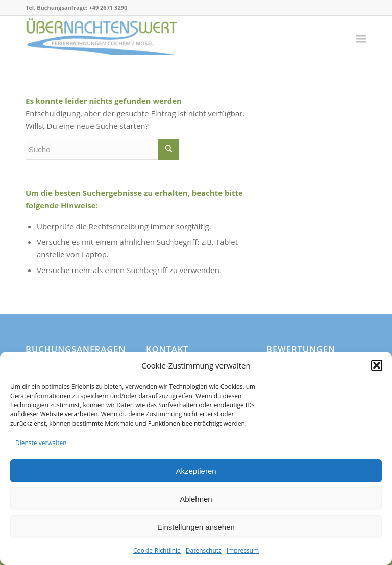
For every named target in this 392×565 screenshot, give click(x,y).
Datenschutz (204, 550)
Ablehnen (196, 499)
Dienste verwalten (41, 443)
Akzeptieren (196, 471)
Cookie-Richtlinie (157, 550)
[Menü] (361, 39)
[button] (377, 365)
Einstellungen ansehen (196, 527)
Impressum (243, 550)
